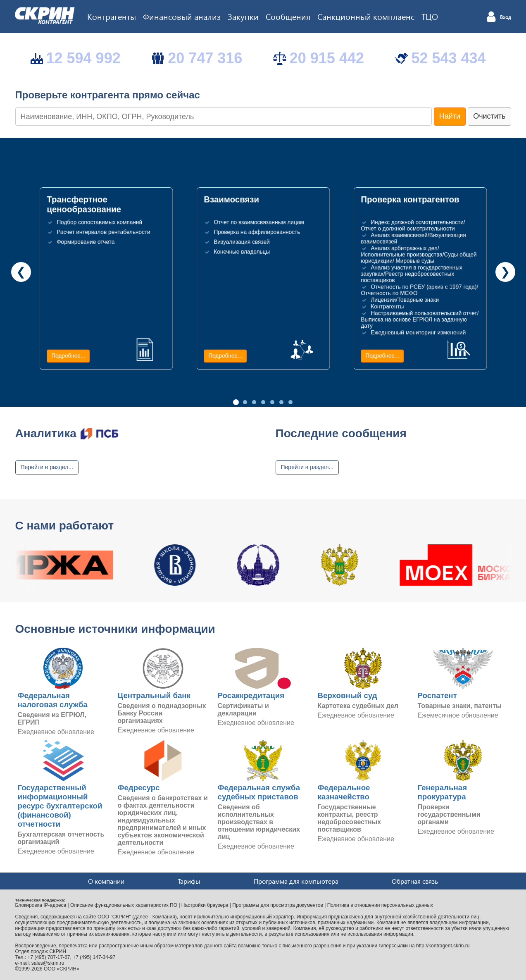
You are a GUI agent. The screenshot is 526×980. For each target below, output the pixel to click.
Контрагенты (112, 16)
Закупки (243, 16)
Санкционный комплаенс (366, 16)
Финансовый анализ (182, 16)
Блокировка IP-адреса (41, 905)
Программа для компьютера (296, 881)
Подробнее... (68, 356)
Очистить (489, 116)
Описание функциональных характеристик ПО (124, 905)
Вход (506, 17)
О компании (106, 881)
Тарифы (189, 881)
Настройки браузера (205, 905)
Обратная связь (415, 881)
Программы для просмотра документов (278, 905)
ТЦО (430, 16)
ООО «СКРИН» (62, 969)
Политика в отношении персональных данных (380, 905)
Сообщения (288, 16)
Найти (450, 116)
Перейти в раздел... (47, 467)
